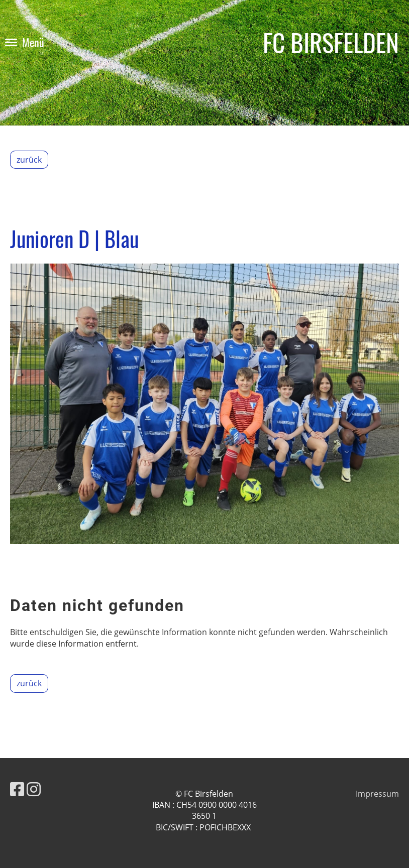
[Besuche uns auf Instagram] (34, 789)
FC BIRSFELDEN (331, 42)
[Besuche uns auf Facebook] (17, 789)
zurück (29, 160)
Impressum (377, 794)
